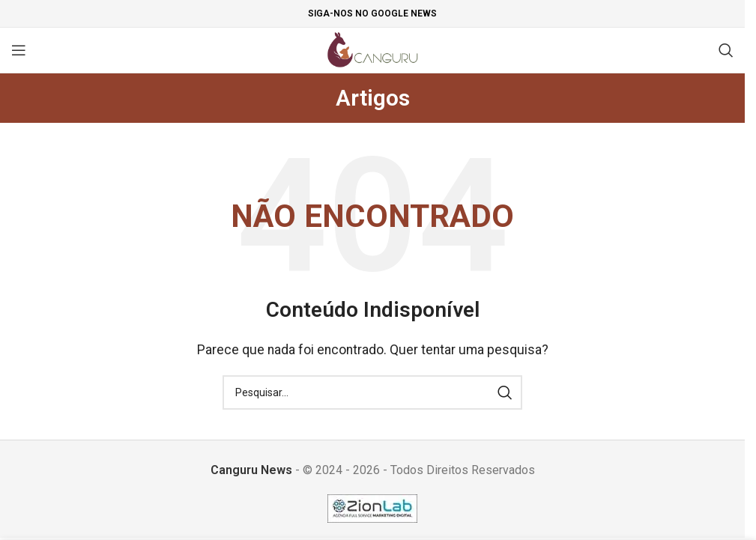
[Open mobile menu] (19, 50)
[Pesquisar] (726, 50)
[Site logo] (373, 49)
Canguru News (251, 470)
